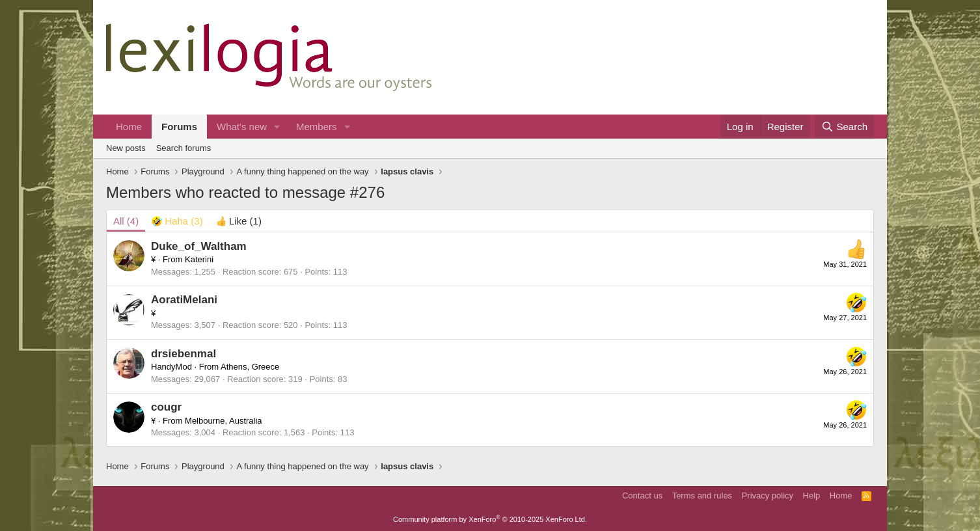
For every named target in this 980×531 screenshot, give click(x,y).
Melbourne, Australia (224, 421)
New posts (126, 148)
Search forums (184, 148)
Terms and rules (702, 496)
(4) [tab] (126, 221)
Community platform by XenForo (490, 519)
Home (129, 127)
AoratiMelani (184, 300)
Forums (179, 127)
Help (812, 496)
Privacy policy (768, 496)
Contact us (642, 496)
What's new (242, 127)
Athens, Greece (250, 367)
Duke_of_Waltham (199, 246)
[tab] (177, 221)
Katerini (199, 259)
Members (317, 127)
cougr (166, 407)
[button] (277, 127)
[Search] (844, 127)
